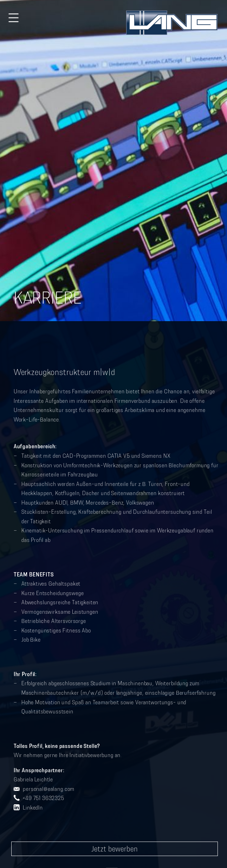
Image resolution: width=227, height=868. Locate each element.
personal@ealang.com (49, 789)
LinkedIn (33, 807)
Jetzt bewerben (115, 849)
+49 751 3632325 (44, 798)
